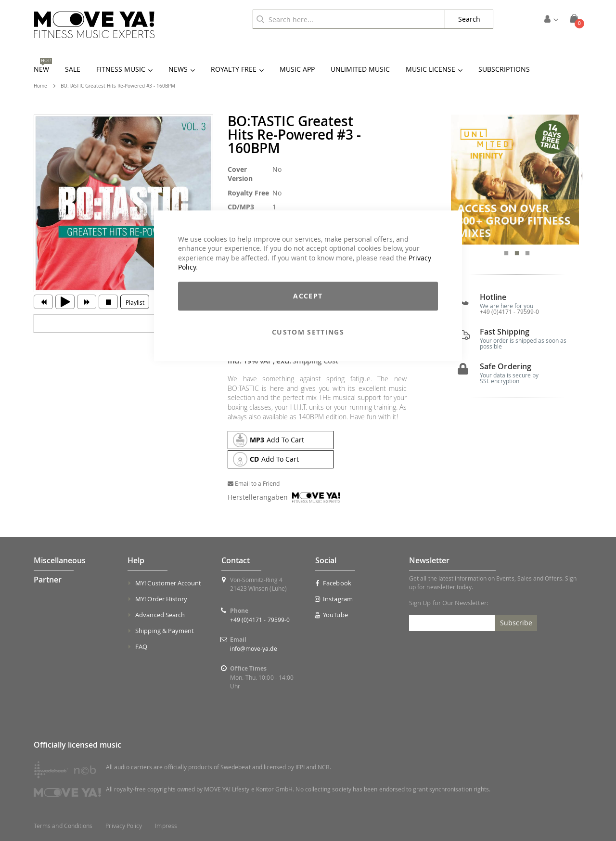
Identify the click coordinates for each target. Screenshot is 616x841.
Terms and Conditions (63, 826)
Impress (166, 826)
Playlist (135, 302)
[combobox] (349, 19)
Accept (308, 296)
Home (40, 86)
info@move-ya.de (254, 648)
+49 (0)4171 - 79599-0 (509, 313)
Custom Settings (308, 332)
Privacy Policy (124, 826)
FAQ (141, 647)
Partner (48, 580)
